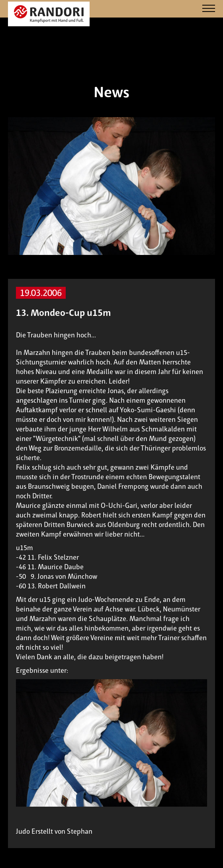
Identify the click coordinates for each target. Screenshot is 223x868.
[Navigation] (209, 9)
